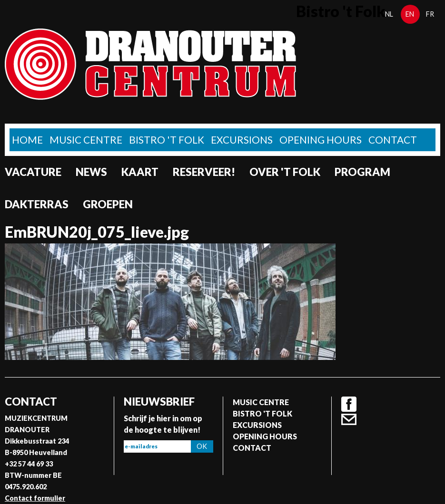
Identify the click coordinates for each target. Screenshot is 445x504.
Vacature (33, 172)
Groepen (108, 204)
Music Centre (86, 140)
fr (430, 14)
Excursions (242, 140)
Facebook (349, 404)
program (362, 172)
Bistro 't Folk (167, 140)
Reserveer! (204, 172)
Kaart (140, 172)
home (27, 140)
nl (389, 14)
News (91, 172)
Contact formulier (35, 498)
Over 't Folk (285, 172)
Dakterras (37, 204)
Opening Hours (321, 140)
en (410, 14)
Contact (393, 140)
